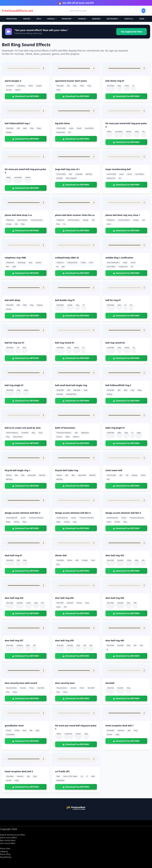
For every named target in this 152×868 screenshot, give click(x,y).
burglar (39, 86)
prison (32, 688)
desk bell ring (71, 394)
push (89, 86)
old (16, 224)
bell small (77, 390)
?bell (58, 776)
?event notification (113, 263)
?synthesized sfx (12, 518)
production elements (36, 518)
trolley (83, 263)
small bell (25, 433)
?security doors (11, 688)
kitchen (129, 132)
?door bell (60, 86)
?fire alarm (10, 86)
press (82, 86)
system (18, 90)
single (26, 390)
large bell (79, 174)
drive (91, 263)
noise (58, 90)
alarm (31, 86)
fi (87, 776)
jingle (139, 433)
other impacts (22, 220)
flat (68, 86)
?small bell (110, 86)
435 (65, 607)
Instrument (113, 19)
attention (121, 730)
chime (127, 86)
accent (23, 518)
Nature (27, 19)
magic (8, 522)
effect (68, 437)
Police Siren (5, 849)
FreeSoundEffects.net (18, 11)
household (119, 132)
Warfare (97, 19)
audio (71, 128)
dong (58, 607)
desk (86, 390)
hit (131, 305)
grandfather (10, 735)
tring (40, 433)
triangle (85, 560)
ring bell (59, 178)
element (76, 437)
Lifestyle (129, 19)
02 (134, 348)
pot (144, 132)
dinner (70, 560)
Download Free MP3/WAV (26, 96)
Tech (39, 19)
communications (37, 220)
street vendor (18, 437)
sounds (9, 309)
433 (143, 560)
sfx (70, 132)
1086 (14, 267)
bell (18, 128)
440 (141, 645)
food (93, 560)
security (9, 90)
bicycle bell (32, 475)
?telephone (10, 220)
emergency (21, 86)
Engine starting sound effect (13, 835)
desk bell (60, 394)
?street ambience (12, 433)
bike (23, 475)
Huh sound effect (8, 843)
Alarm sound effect (8, 838)
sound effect (89, 128)
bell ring (89, 174)
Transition (12, 19)
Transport (67, 19)
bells (25, 128)
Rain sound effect (8, 840)
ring (75, 86)
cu (64, 224)
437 (34, 645)
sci (82, 776)
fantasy (17, 522)
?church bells (61, 128)
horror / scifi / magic (70, 776)
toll (127, 475)
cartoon (59, 437)
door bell (41, 688)
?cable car (60, 263)
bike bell (42, 475)
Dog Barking (6, 857)
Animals (52, 19)
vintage (9, 224)
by (57, 267)
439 (91, 645)
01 (133, 86)
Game (142, 19)
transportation (72, 263)
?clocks (9, 730)
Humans (83, 19)
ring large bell (71, 178)
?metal (109, 132)
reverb (77, 348)
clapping (4, 851)
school (143, 475)
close (109, 224)
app (76, 433)
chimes (79, 603)
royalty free (61, 132)
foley (117, 735)
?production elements (64, 433)
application (85, 433)
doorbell (120, 560)
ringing (9, 132)
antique (38, 263)
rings (39, 128)
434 (42, 603)
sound (79, 128)
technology (21, 263)
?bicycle (9, 475)
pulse (137, 132)
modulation (60, 780)
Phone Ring (5, 854)
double (70, 305)
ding (8, 437)
